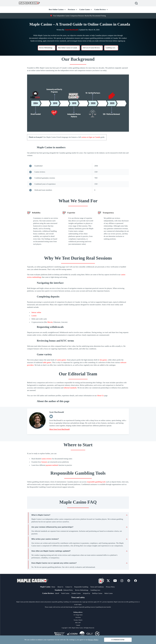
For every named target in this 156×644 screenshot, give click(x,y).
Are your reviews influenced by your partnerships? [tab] (52, 527)
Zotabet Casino (76, 593)
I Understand (118, 640)
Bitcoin (50, 322)
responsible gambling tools (96, 482)
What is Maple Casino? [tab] (41, 515)
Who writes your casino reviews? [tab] (45, 539)
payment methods (52, 465)
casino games (61, 360)
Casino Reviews (100, 10)
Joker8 (57, 593)
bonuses (44, 462)
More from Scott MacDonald (59, 429)
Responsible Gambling (81, 587)
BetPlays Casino (97, 593)
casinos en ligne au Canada (91, 137)
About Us (100, 396)
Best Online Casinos (56, 10)
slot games (103, 360)
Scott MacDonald (72, 30)
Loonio (34, 316)
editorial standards (70, 388)
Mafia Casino (109, 593)
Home (53, 587)
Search (136, 3)
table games (47, 363)
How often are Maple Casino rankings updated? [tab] (51, 551)
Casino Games (85, 10)
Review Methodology (82, 590)
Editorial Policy (68, 590)
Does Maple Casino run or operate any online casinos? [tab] (54, 563)
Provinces (71, 10)
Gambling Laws (95, 590)
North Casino (65, 593)
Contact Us (69, 587)
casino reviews (47, 459)
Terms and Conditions (97, 587)
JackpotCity (87, 593)
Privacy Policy (110, 587)
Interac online (36, 312)
